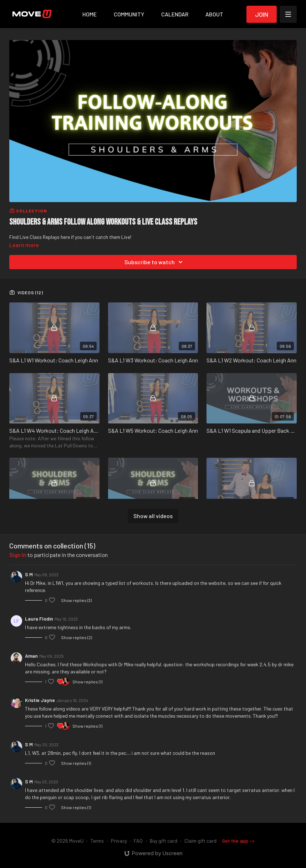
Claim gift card (200, 841)
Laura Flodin (39, 619)
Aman (31, 656)
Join (262, 14)
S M (29, 574)
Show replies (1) (87, 682)
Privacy (119, 841)
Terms (97, 841)
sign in (18, 555)
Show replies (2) (76, 637)
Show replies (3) (76, 600)
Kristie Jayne (40, 700)
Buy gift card (164, 841)
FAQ (138, 841)
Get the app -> (238, 841)
